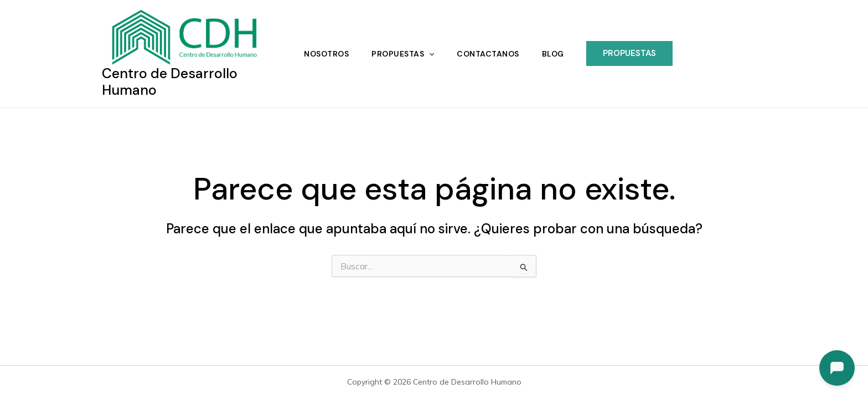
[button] (633, 53)
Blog (555, 53)
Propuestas (402, 53)
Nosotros (324, 53)
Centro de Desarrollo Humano (170, 81)
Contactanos (489, 53)
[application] (428, 53)
